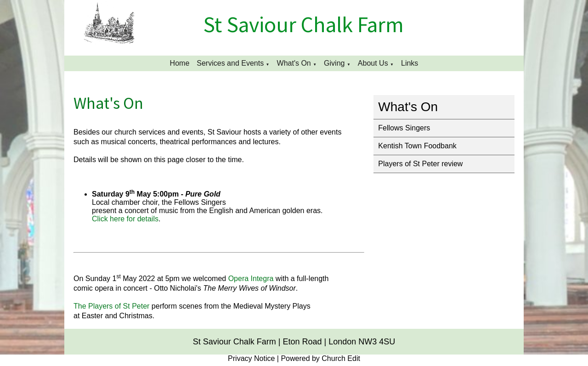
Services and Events (230, 63)
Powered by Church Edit (320, 358)
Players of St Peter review (420, 164)
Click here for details (125, 219)
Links (410, 63)
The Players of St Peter (111, 306)
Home (180, 63)
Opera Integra (251, 279)
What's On (294, 63)
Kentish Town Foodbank (417, 146)
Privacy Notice (251, 358)
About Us (373, 63)
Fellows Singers (404, 128)
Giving (334, 63)
